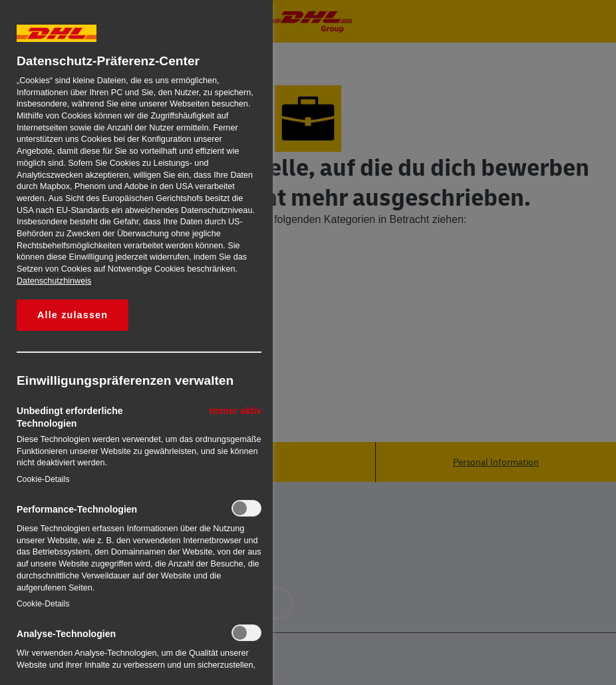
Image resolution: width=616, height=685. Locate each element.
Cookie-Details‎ (43, 479)
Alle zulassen (73, 315)
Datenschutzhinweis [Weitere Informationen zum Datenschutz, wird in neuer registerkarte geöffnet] (54, 281)
